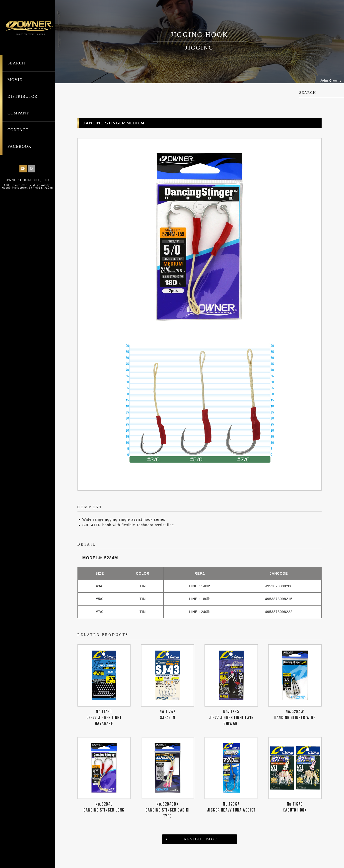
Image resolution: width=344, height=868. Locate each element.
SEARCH (16, 63)
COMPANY (18, 113)
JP (32, 169)
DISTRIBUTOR (23, 96)
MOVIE (15, 80)
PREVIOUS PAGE (200, 833)
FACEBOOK (19, 146)
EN (23, 169)
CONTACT (18, 130)
